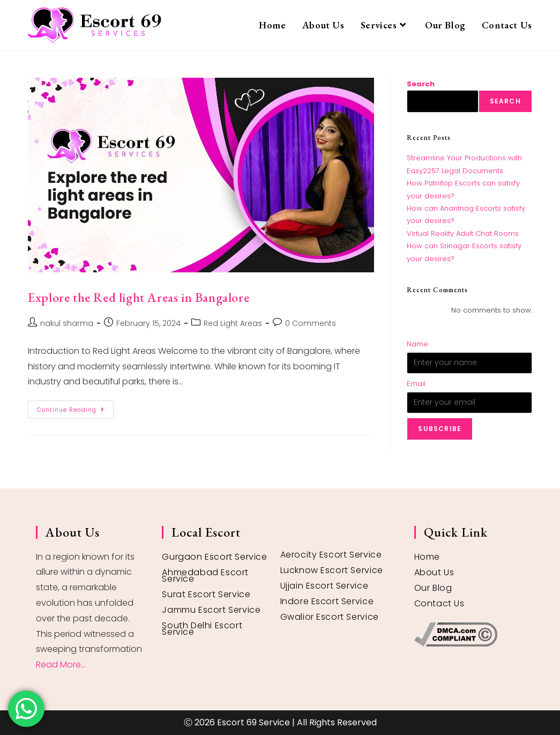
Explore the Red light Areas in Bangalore (139, 297)
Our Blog (433, 588)
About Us (434, 572)
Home (427, 557)
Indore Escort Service (327, 601)
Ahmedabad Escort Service (205, 576)
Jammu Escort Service (211, 610)
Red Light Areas (233, 323)
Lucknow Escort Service (332, 570)
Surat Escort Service (206, 594)
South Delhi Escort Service (202, 629)
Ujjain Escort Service (324, 586)
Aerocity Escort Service (331, 555)
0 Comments (311, 323)
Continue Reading (75, 407)
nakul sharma (67, 323)
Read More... (61, 665)
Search (421, 84)
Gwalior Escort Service (330, 617)
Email (416, 384)
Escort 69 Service (253, 722)
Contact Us (439, 603)
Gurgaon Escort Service (214, 557)
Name (417, 344)
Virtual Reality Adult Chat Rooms (463, 233)
